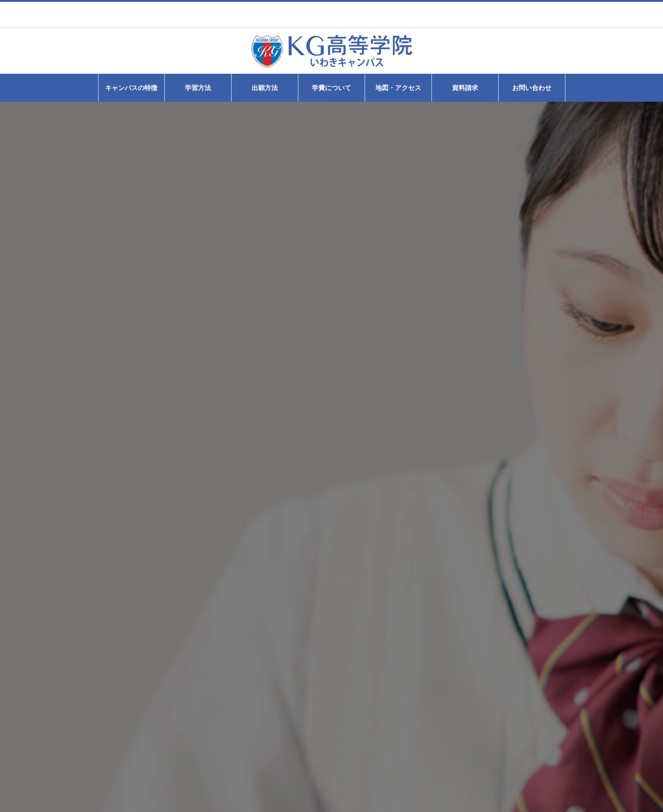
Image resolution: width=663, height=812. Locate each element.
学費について (331, 88)
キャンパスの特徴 (131, 88)
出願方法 (265, 88)
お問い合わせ (532, 88)
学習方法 (198, 88)
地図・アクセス (398, 88)
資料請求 (465, 88)
